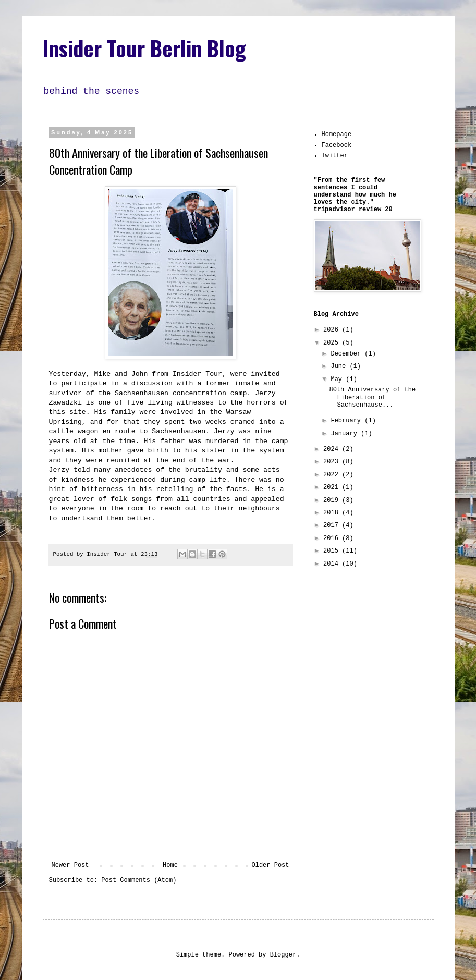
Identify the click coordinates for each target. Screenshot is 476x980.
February (347, 421)
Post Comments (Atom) (139, 880)
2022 (333, 475)
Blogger (283, 955)
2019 (333, 500)
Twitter (335, 156)
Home (170, 865)
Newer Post (70, 865)
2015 (333, 551)
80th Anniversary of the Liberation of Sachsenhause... (372, 397)
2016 (333, 538)
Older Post (270, 865)
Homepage (337, 134)
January (346, 434)
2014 (333, 564)
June (340, 366)
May (338, 379)
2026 (333, 330)
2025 (333, 343)
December (347, 354)
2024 (333, 449)
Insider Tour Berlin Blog (144, 48)
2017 (333, 525)
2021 (333, 487)
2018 (333, 513)
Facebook (337, 145)
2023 (333, 462)
